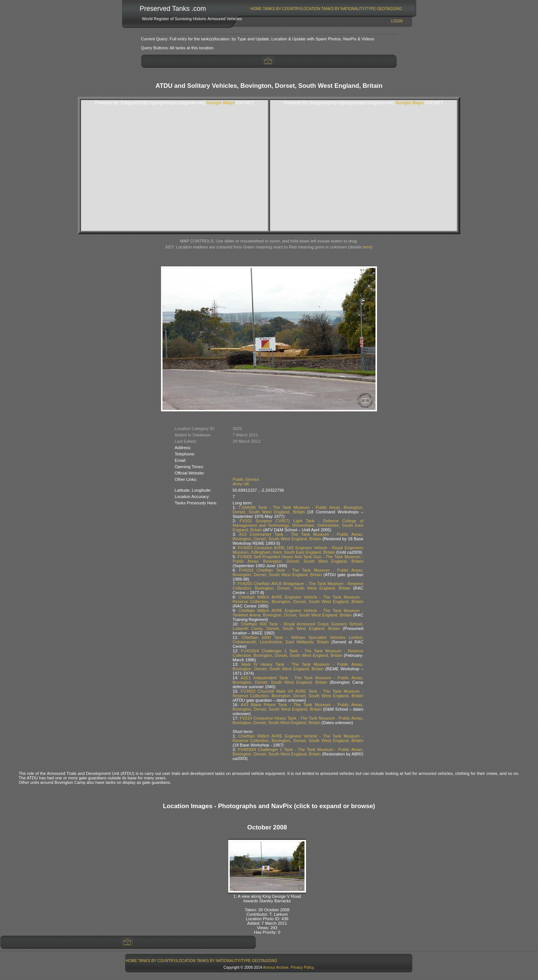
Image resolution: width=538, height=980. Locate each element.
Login (397, 21)
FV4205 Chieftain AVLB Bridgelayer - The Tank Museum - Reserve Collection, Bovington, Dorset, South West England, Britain (298, 586)
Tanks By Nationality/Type (348, 9)
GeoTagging (389, 9)
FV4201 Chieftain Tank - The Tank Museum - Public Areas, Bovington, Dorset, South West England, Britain (298, 572)
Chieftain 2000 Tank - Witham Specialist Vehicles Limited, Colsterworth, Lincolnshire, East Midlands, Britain (298, 640)
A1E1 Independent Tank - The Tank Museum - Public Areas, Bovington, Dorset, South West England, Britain (298, 680)
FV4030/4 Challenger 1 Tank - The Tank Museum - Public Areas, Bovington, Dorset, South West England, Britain (298, 752)
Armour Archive (276, 967)
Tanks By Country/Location (292, 9)
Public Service (246, 479)
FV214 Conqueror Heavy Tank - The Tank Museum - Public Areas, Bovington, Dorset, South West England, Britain (298, 720)
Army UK (241, 484)
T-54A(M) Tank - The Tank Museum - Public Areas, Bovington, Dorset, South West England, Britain (298, 510)
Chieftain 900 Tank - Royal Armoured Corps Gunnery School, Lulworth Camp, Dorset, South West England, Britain (298, 626)
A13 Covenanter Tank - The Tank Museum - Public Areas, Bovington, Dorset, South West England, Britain (298, 537)
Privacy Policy (302, 967)
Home (256, 9)
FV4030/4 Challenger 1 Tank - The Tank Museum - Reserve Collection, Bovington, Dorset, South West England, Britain (298, 653)
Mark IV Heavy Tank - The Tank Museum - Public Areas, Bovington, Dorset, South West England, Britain (298, 667)
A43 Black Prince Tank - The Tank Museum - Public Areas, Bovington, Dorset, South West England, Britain (298, 707)
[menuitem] (256, 9)
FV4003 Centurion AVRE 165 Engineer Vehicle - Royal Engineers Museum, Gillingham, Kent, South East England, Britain (298, 550)
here (367, 247)
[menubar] (326, 9)
